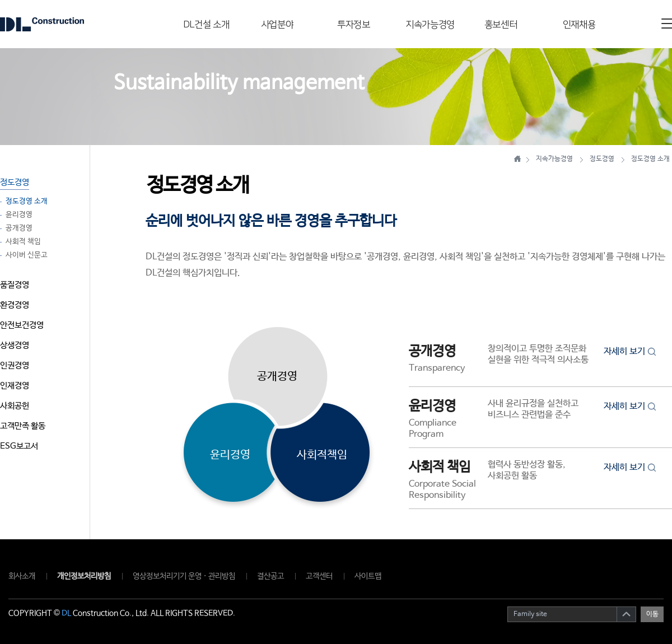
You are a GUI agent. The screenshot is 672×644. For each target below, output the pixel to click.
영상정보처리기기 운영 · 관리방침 (184, 576)
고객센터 (319, 576)
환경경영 (15, 305)
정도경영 (15, 182)
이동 (652, 614)
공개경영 (19, 228)
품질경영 (15, 285)
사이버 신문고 (27, 255)
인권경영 (15, 365)
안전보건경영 (22, 325)
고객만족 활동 (23, 426)
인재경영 (15, 386)
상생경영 (15, 345)
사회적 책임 (23, 242)
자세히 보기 (630, 351)
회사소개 (22, 576)
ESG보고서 (19, 446)
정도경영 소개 (27, 202)
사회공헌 (15, 406)
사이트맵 (368, 576)
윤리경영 (19, 215)
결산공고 (270, 576)
